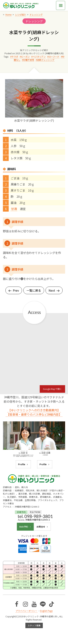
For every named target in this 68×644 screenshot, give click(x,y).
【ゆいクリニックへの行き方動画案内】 (34, 410)
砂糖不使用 (29, 60)
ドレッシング (34, 21)
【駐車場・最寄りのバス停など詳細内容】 (34, 414)
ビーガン (25, 57)
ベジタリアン (39, 57)
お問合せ (42, 527)
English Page (46, 611)
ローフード (54, 57)
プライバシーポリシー (26, 611)
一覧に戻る (34, 290)
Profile (23, 464)
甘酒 (14, 209)
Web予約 (25, 527)
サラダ (15, 57)
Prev (14, 290)
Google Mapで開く (52, 389)
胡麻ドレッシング (46, 60)
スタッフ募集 (34, 625)
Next (54, 290)
